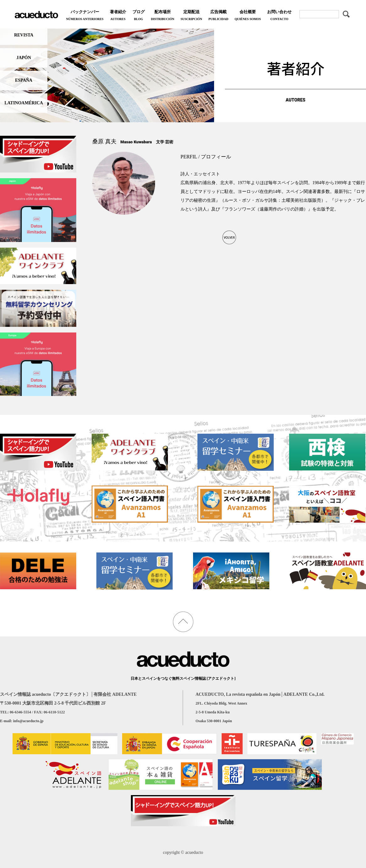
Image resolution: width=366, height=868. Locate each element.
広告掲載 (218, 16)
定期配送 (191, 16)
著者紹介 (118, 16)
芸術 (169, 142)
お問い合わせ (279, 16)
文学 (160, 142)
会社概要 (248, 16)
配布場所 (163, 16)
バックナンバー (85, 16)
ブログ (139, 16)
